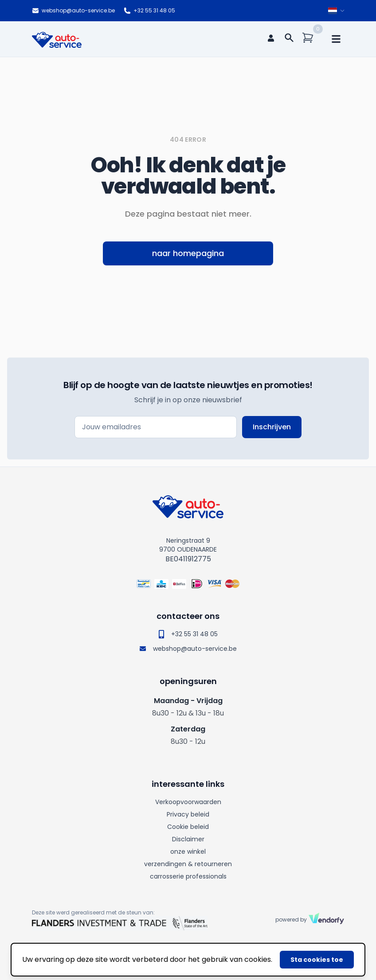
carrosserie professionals (188, 876)
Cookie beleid (188, 827)
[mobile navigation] (336, 39)
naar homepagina (188, 253)
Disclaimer (188, 839)
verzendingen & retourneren (188, 864)
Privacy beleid (188, 814)
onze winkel (188, 852)
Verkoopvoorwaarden (188, 802)
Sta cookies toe (317, 960)
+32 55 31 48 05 (149, 11)
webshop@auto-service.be (73, 11)
